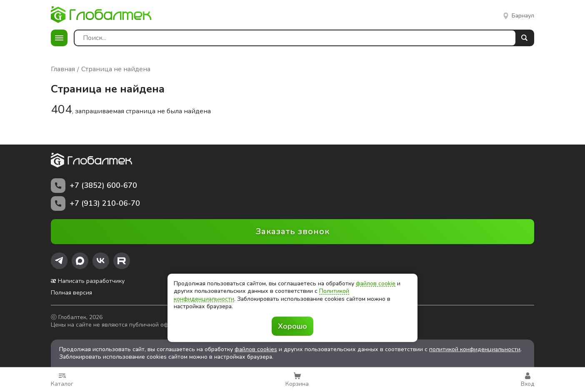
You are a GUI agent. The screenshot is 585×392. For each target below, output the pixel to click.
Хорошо (292, 326)
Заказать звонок (293, 231)
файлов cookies (256, 349)
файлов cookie (376, 283)
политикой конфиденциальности (475, 349)
